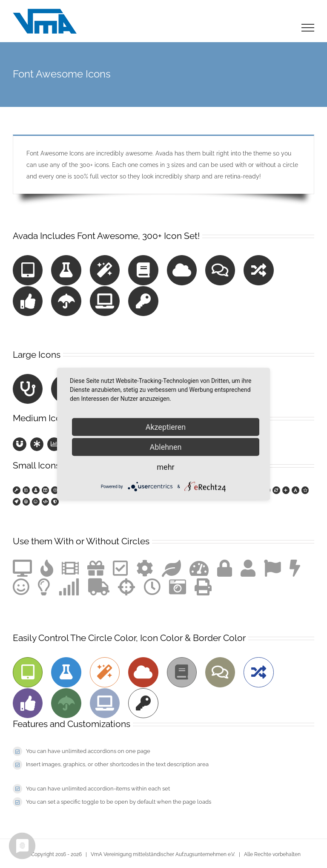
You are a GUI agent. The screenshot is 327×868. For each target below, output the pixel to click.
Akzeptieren (166, 427)
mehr (165, 467)
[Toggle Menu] (308, 28)
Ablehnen (165, 447)
